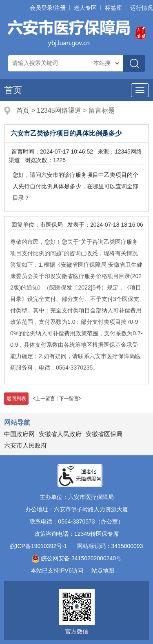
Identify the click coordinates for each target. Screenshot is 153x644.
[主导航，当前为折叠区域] (140, 90)
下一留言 (69, 399)
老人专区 (85, 8)
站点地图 (103, 570)
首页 (13, 90)
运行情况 (142, 8)
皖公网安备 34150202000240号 (76, 558)
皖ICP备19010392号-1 (39, 546)
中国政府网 (19, 434)
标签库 (113, 8)
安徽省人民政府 (60, 434)
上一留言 (45, 399)
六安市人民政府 (25, 445)
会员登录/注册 (48, 8)
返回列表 (16, 399)
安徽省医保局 (104, 434)
